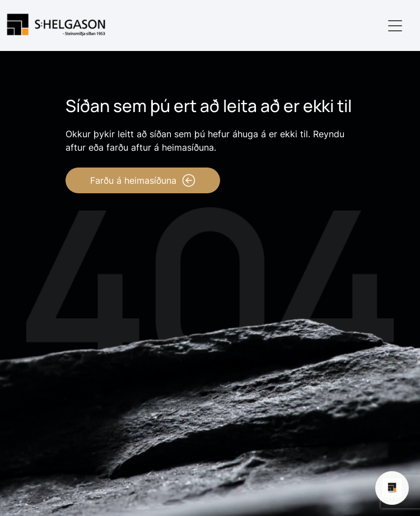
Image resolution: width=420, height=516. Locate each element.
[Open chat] (392, 488)
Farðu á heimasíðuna (143, 180)
